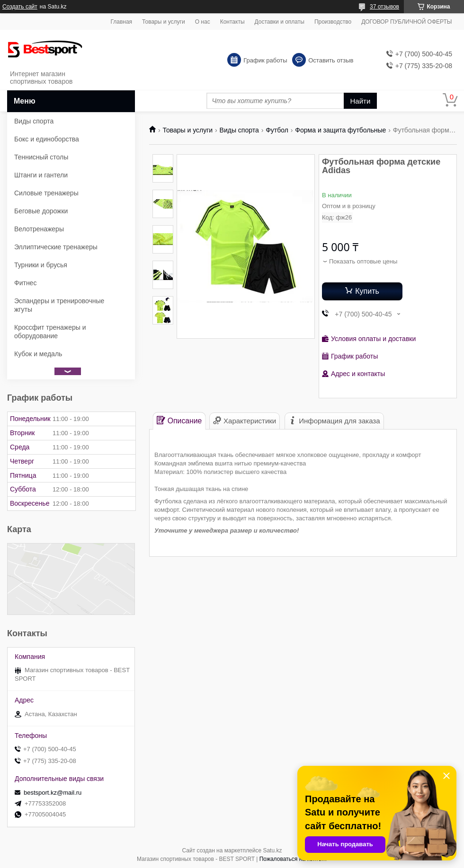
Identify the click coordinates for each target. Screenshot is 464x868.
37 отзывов (384, 7)
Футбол (277, 130)
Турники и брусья (41, 265)
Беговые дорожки (41, 211)
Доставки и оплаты (280, 22)
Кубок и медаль (38, 354)
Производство (333, 22)
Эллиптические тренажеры (56, 247)
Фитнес (25, 283)
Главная (121, 22)
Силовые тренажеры (46, 193)
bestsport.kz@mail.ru (53, 793)
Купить (367, 291)
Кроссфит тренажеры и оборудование (50, 332)
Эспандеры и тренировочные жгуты (59, 305)
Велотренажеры (39, 229)
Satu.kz (272, 850)
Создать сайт (20, 7)
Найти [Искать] (361, 101)
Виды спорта (239, 130)
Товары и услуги (164, 22)
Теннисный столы (41, 157)
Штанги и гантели (41, 175)
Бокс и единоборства (47, 139)
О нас (203, 22)
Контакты (232, 22)
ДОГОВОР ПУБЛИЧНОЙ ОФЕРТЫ (406, 22)
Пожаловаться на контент (293, 859)
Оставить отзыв (331, 60)
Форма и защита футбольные (340, 130)
